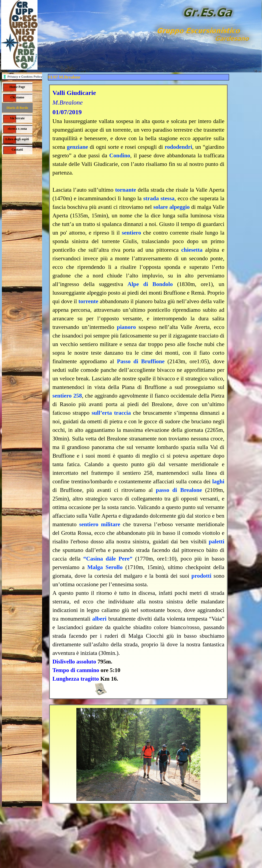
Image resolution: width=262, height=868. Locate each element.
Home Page (17, 87)
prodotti (201, 576)
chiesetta (192, 250)
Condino (120, 155)
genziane (77, 147)
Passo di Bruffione (141, 361)
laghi (218, 481)
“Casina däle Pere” (108, 559)
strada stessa (159, 198)
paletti (216, 541)
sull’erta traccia (111, 413)
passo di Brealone (179, 490)
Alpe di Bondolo (150, 284)
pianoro (126, 327)
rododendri (179, 147)
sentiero (132, 233)
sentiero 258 (67, 396)
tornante (126, 190)
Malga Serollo (105, 567)
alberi (99, 619)
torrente (88, 301)
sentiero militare (100, 524)
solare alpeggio (171, 207)
